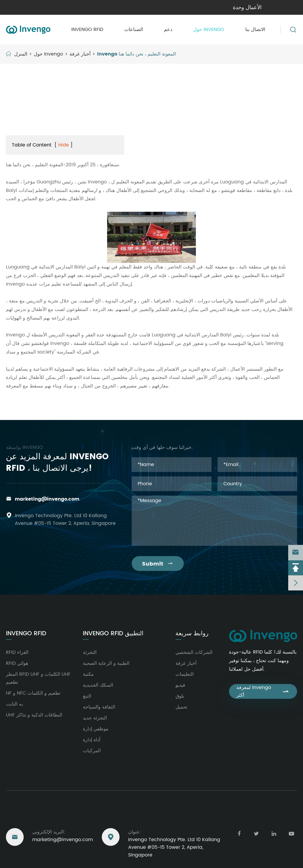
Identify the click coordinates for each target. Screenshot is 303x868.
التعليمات (184, 674)
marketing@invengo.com (47, 499)
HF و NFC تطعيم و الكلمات (33, 693)
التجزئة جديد (95, 718)
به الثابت (14, 704)
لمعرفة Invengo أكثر (263, 691)
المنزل (21, 54)
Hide (64, 145)
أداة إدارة (92, 740)
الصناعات (134, 30)
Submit (158, 564)
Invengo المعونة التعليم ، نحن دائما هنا (136, 54)
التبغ (87, 696)
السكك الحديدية (98, 685)
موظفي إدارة (96, 729)
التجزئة (90, 652)
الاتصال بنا (255, 30)
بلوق (180, 696)
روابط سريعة (192, 634)
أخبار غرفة (80, 54)
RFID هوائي (17, 663)
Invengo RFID (87, 30)
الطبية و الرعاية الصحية (106, 663)
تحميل (181, 707)
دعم (168, 30)
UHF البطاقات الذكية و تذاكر (34, 715)
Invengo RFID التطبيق (113, 634)
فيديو (180, 685)
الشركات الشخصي (194, 652)
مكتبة (88, 674)
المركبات (92, 751)
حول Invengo (209, 30)
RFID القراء (17, 652)
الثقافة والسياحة (99, 707)
